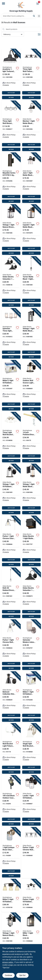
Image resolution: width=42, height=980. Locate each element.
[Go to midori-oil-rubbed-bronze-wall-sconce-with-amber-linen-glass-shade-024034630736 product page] (31, 697)
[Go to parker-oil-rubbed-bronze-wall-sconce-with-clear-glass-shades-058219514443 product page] (31, 895)
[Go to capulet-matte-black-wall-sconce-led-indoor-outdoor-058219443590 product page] (31, 230)
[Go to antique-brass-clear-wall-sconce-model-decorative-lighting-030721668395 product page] (11, 853)
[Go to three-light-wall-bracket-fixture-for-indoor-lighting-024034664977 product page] (11, 438)
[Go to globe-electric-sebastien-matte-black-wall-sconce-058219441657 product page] (11, 282)
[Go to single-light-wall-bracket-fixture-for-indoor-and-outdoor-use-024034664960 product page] (31, 749)
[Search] (34, 16)
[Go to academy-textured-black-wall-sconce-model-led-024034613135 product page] (11, 74)
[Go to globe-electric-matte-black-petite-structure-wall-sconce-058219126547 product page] (31, 541)
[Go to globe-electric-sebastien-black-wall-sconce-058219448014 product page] (31, 593)
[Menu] (3, 3)
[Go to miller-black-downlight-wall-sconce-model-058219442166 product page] (31, 929)
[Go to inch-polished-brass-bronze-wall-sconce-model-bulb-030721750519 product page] (31, 438)
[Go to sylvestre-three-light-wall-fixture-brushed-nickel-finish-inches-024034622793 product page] (11, 334)
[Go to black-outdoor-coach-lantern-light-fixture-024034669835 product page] (11, 801)
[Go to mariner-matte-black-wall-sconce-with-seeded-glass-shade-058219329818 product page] (31, 126)
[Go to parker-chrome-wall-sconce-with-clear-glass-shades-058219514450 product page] (31, 853)
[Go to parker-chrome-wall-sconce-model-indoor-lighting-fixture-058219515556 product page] (11, 645)
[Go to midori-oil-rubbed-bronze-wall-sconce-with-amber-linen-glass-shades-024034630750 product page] (11, 895)
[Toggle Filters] (39, 34)
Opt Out (22, 975)
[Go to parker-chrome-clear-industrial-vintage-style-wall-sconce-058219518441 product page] (11, 541)
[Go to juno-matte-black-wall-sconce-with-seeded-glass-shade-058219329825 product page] (31, 178)
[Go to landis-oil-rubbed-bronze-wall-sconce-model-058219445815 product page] (31, 801)
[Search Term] (19, 16)
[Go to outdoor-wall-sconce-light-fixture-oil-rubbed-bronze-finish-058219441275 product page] (31, 386)
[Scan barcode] (39, 16)
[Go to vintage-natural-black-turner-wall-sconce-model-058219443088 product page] (11, 929)
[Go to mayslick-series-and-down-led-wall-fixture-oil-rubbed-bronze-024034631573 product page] (11, 178)
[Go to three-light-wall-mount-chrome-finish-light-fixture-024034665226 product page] (11, 126)
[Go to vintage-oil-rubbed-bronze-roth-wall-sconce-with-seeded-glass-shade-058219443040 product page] (11, 489)
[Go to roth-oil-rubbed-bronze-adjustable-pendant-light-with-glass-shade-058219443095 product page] (11, 593)
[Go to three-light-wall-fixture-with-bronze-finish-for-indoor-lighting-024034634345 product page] (31, 74)
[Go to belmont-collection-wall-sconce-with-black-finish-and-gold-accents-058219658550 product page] (11, 697)
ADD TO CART (11, 93)
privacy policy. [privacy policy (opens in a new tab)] (8, 962)
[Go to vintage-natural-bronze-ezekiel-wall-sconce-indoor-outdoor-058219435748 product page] (11, 230)
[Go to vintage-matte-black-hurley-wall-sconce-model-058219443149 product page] (31, 334)
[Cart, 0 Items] (38, 4)
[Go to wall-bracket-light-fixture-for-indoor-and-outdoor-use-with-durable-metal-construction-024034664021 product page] (11, 749)
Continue (8, 975)
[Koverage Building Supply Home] (21, 5)
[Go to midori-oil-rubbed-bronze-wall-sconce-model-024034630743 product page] (11, 386)
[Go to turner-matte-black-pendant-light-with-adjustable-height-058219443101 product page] (31, 282)
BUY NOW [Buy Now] (11, 97)
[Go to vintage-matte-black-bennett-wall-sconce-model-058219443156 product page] (31, 489)
